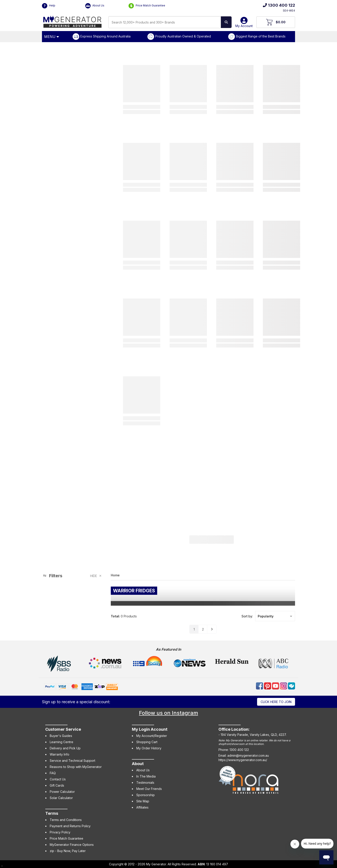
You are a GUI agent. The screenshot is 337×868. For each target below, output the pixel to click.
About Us (95, 6)
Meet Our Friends (149, 789)
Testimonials (145, 783)
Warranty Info (59, 754)
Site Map (143, 801)
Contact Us (58, 779)
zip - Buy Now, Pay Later (68, 851)
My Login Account (150, 729)
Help (49, 6)
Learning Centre (61, 742)
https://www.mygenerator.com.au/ (243, 760)
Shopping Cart (147, 742)
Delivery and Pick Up (65, 748)
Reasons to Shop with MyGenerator (76, 767)
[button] (275, 616)
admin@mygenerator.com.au (248, 755)
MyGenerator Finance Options (72, 845)
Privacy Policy (60, 832)
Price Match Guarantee (147, 6)
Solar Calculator (61, 798)
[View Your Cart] (276, 22)
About (138, 764)
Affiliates (142, 807)
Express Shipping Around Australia (105, 36)
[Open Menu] (52, 37)
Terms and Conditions (66, 820)
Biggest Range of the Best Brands (261, 36)
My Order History (149, 748)
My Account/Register (152, 736)
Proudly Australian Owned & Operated (183, 36)
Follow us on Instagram (168, 713)
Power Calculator (62, 792)
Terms (52, 813)
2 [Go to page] (203, 629)
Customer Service (63, 729)
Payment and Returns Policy (70, 826)
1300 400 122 (279, 5)
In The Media (146, 776)
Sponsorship (146, 795)
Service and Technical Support (72, 761)
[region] (72, 603)
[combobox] (165, 22)
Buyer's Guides (61, 736)
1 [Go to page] (194, 629)
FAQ (53, 773)
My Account (244, 24)
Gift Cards (57, 785)
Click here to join (276, 702)
